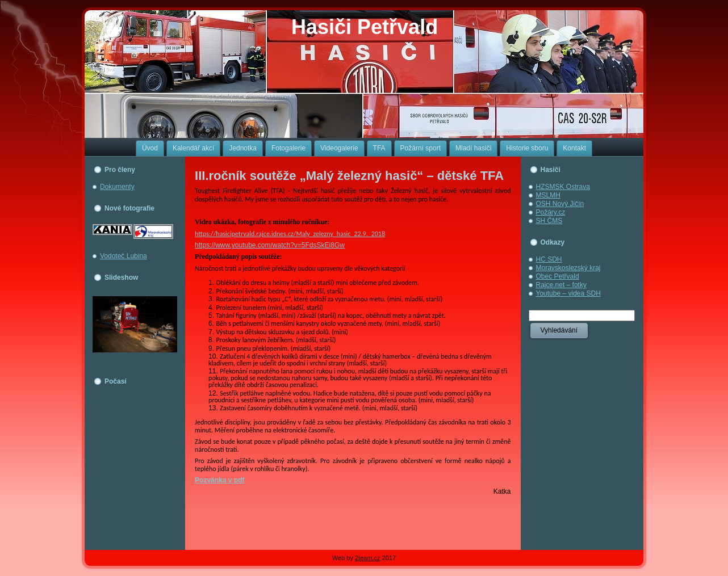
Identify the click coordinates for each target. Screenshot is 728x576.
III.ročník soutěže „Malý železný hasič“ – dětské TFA (349, 176)
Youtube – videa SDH (568, 293)
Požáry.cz (551, 212)
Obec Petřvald (558, 276)
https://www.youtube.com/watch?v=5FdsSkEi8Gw (270, 245)
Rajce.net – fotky (561, 285)
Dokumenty (117, 187)
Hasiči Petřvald (365, 27)
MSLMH (548, 195)
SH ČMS (549, 221)
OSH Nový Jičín (560, 204)
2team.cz (368, 558)
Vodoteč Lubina (124, 256)
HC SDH (549, 259)
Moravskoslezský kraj (568, 268)
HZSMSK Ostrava (563, 187)
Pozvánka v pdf (219, 480)
